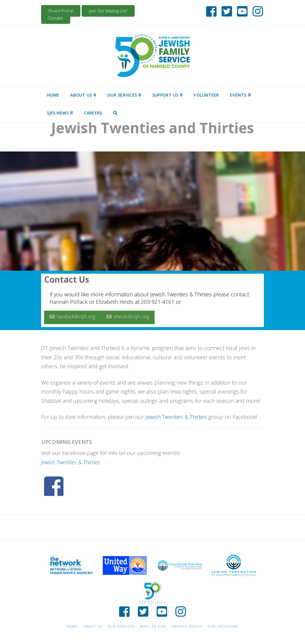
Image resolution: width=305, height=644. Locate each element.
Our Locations (223, 627)
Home (72, 627)
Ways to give (154, 627)
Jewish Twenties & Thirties (176, 417)
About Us (93, 627)
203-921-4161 (152, 603)
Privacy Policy (187, 627)
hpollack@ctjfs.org (73, 317)
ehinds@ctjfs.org (128, 317)
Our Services (121, 627)
